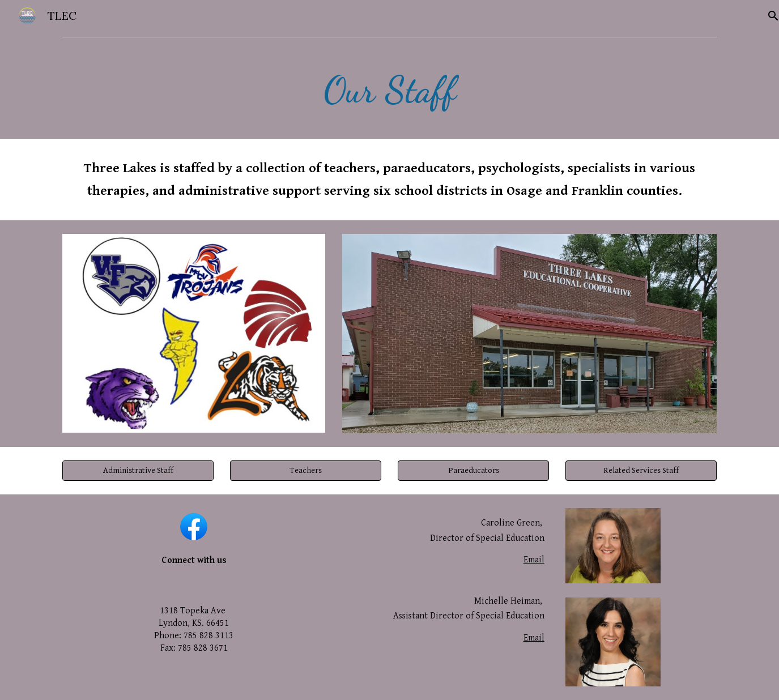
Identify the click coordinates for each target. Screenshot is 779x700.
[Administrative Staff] (138, 471)
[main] (389, 90)
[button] (305, 471)
